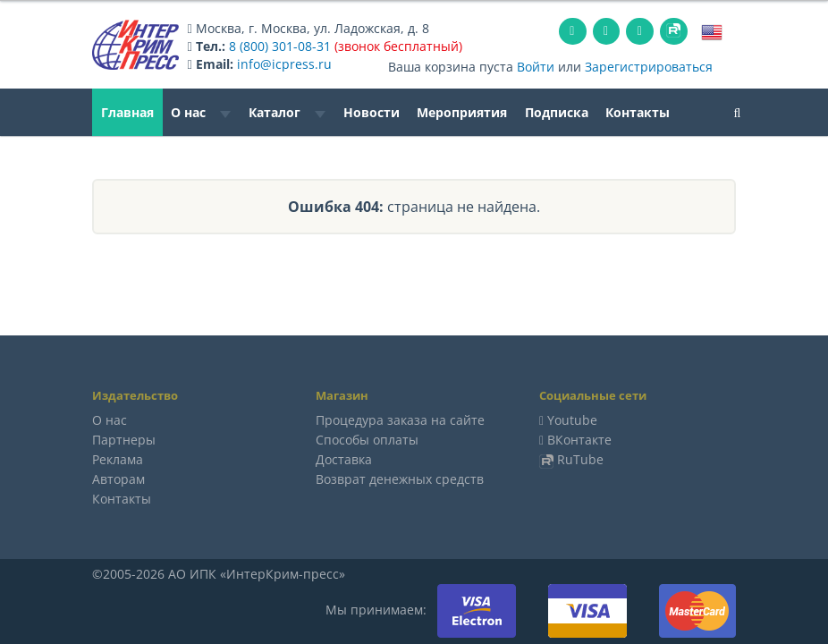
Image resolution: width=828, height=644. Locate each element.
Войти (536, 67)
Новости (372, 112)
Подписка (557, 112)
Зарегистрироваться (649, 67)
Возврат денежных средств (400, 479)
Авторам (118, 479)
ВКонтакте (579, 440)
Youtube (572, 420)
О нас (201, 112)
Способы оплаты (367, 440)
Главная (127, 112)
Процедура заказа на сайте (400, 420)
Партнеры (124, 440)
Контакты (638, 112)
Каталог (287, 112)
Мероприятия (462, 112)
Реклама (118, 459)
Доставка (344, 459)
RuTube (580, 459)
